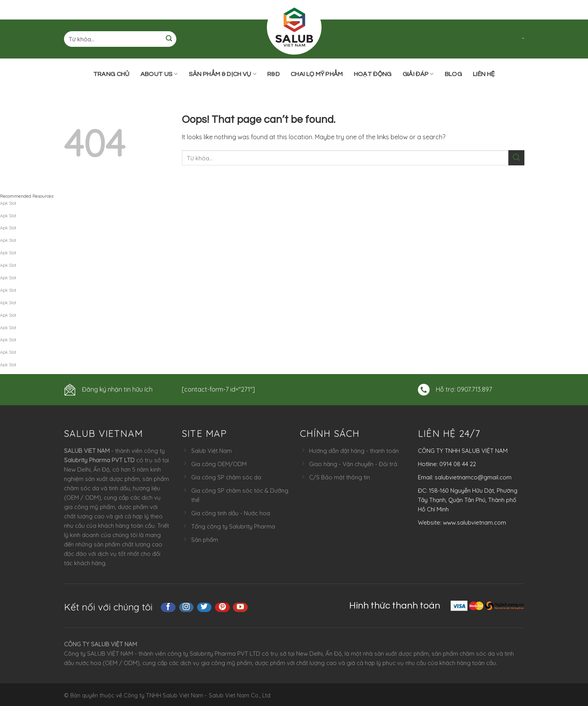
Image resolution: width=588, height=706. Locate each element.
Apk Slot (8, 203)
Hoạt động (373, 74)
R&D (274, 74)
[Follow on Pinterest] (222, 607)
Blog (453, 74)
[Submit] (169, 39)
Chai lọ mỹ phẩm (317, 74)
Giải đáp (418, 74)
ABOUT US (159, 74)
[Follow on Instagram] (187, 607)
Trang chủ (111, 74)
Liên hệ (484, 74)
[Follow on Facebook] (168, 607)
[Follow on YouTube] (240, 607)
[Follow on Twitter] (204, 607)
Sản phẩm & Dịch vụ (223, 74)
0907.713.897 (474, 389)
